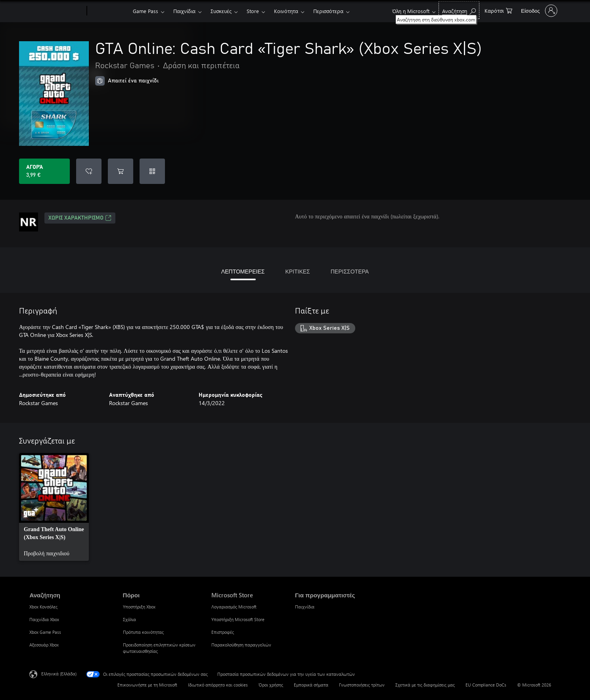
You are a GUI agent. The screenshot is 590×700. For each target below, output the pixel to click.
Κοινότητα (286, 11)
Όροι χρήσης (271, 685)
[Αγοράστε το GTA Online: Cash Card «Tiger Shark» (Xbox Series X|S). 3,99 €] (44, 171)
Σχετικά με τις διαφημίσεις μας (425, 685)
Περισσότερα (328, 11)
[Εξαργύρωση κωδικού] (152, 171)
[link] (54, 507)
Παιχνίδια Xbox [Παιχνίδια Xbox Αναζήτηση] (44, 619)
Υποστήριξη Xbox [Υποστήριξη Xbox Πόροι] (139, 607)
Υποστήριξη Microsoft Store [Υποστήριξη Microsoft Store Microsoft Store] (238, 619)
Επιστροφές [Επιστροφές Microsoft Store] (223, 632)
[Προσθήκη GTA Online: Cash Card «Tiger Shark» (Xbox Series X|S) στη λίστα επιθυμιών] (89, 171)
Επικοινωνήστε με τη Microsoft (147, 685)
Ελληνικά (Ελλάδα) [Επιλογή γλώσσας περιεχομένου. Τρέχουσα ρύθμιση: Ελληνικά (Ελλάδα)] (59, 674)
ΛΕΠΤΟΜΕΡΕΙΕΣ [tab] (243, 271)
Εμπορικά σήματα (311, 685)
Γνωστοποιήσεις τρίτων (362, 685)
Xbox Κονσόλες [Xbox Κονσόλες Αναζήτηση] (43, 607)
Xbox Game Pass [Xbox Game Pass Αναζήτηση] (45, 632)
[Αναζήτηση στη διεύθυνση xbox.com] (459, 10)
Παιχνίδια (184, 11)
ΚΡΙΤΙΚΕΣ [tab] (297, 271)
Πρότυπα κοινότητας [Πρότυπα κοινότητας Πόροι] (143, 632)
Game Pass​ (146, 11)
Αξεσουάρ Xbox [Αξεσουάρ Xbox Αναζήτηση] (44, 645)
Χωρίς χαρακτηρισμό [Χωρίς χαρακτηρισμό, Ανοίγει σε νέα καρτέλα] (80, 218)
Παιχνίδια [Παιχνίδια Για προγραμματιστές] (305, 607)
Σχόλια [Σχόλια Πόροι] (129, 619)
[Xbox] (109, 11)
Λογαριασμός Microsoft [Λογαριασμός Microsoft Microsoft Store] (234, 607)
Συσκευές (221, 11)
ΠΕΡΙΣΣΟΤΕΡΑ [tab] (350, 271)
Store (253, 11)
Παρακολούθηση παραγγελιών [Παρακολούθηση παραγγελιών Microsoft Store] (241, 645)
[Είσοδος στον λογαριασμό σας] (538, 11)
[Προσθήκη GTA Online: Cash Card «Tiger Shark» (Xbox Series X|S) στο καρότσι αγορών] (121, 171)
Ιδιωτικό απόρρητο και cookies (218, 685)
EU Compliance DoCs (486, 685)
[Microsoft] (57, 11)
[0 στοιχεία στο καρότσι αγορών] (498, 10)
